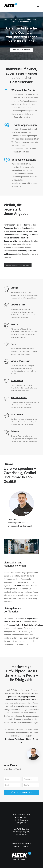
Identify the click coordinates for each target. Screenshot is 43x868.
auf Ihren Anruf (26, 526)
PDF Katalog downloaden (18, 265)
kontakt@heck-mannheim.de (21, 844)
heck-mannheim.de (21, 841)
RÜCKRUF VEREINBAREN (21, 50)
